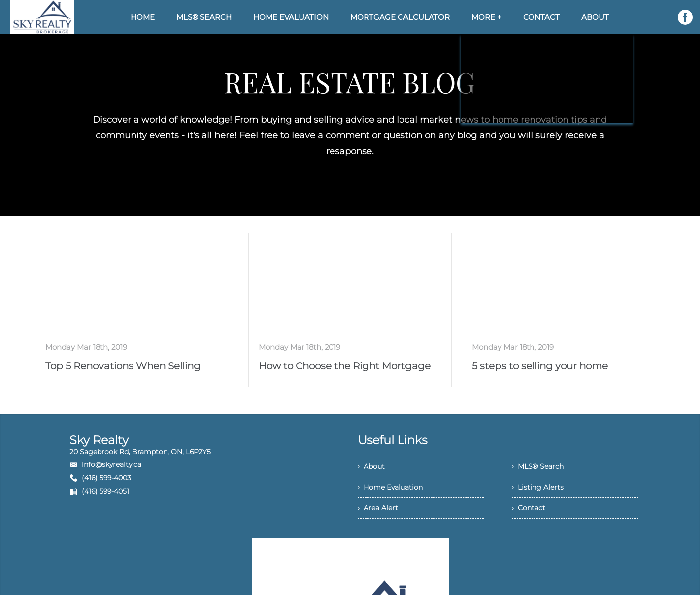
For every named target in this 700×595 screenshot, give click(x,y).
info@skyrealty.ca (112, 464)
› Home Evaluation (390, 487)
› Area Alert (378, 508)
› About (371, 466)
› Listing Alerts (538, 487)
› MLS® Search (538, 466)
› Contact (529, 508)
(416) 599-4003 (106, 478)
